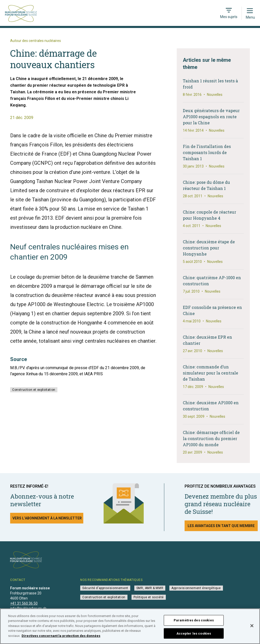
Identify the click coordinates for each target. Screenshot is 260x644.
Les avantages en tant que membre (221, 526)
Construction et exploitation (34, 390)
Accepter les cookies (194, 635)
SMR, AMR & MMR (150, 588)
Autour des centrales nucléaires (36, 41)
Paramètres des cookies (194, 622)
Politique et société (149, 597)
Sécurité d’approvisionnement (105, 588)
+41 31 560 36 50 (24, 603)
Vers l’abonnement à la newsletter (47, 518)
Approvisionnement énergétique (196, 588)
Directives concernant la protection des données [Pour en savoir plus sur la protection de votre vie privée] (61, 638)
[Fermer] (252, 628)
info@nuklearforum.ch (28, 608)
